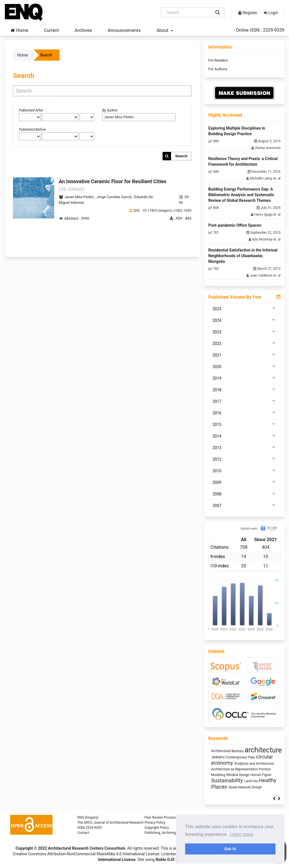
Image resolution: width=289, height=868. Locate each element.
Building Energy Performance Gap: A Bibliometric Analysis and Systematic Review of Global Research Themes (241, 195)
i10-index (220, 566)
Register (248, 13)
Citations (220, 547)
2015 (244, 424)
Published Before (32, 129)
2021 (244, 355)
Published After (31, 110)
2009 (244, 482)
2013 (244, 447)
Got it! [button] (230, 849)
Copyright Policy (157, 828)
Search (181, 156)
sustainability (251, 756)
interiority (247, 764)
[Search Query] (188, 12)
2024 (244, 320)
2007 (244, 505)
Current (51, 30)
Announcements (124, 30)
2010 (244, 471)
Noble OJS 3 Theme (173, 860)
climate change (227, 781)
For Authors (218, 69)
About (163, 30)
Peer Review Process (160, 817)
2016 (244, 413)
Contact (83, 833)
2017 (244, 401)
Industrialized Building (225, 769)
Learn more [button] (242, 834)
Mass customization (224, 764)
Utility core (253, 782)
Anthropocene (253, 769)
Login (271, 13)
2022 (244, 343)
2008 (244, 494)
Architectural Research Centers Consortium (87, 848)
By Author (110, 110)
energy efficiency (254, 751)
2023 (244, 332)
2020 (244, 366)
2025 (244, 309)
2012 (244, 459)
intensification (265, 764)
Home (19, 30)
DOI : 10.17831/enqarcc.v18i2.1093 (163, 210)
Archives (83, 30)
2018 (244, 390)
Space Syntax (225, 750)
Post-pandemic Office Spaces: (235, 225)
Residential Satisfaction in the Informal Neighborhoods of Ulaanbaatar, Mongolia (243, 256)
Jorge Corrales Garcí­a (114, 197)
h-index (218, 557)
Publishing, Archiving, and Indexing (170, 833)
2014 (244, 436)
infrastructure (257, 775)
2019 (244, 378)
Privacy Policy (155, 823)
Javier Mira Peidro (80, 197)
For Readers (218, 60)
